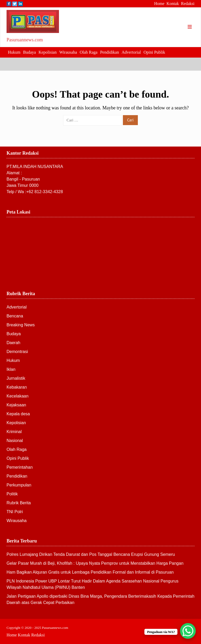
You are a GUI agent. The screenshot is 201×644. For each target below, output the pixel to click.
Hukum (14, 52)
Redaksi (188, 4)
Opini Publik (154, 52)
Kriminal (14, 432)
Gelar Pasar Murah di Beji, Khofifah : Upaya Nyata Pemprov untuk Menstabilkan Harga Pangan (95, 563)
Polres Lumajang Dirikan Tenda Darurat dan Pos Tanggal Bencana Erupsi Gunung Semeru (91, 554)
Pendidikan (110, 52)
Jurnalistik (16, 378)
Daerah (13, 343)
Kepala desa (18, 414)
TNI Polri (15, 512)
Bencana (15, 316)
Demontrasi (17, 352)
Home (159, 4)
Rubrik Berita (19, 503)
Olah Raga (89, 52)
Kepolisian (48, 52)
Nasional (15, 441)
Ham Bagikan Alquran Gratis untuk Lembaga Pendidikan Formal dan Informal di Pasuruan (90, 572)
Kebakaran (17, 387)
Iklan (11, 369)
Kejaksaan (16, 405)
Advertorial (131, 52)
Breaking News (21, 325)
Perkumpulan (19, 485)
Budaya (29, 52)
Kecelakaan (18, 396)
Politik (12, 494)
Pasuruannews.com (25, 40)
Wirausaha (68, 52)
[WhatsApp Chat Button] (188, 631)
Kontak (173, 4)
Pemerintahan (20, 467)
